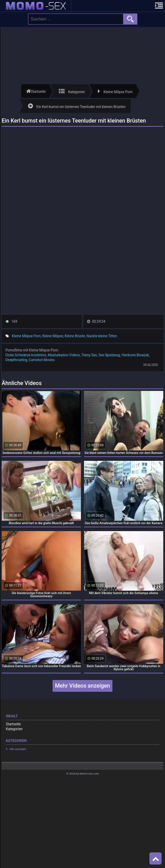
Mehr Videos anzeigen (82, 686)
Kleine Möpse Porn (26, 336)
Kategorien (14, 729)
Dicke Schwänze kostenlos (26, 355)
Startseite (13, 724)
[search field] (76, 19)
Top (156, 859)
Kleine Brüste (75, 336)
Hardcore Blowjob (135, 355)
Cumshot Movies (42, 360)
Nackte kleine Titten (102, 336)
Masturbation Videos (64, 355)
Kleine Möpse (53, 336)
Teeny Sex (89, 355)
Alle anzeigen (18, 749)
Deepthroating (16, 360)
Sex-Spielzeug (109, 355)
